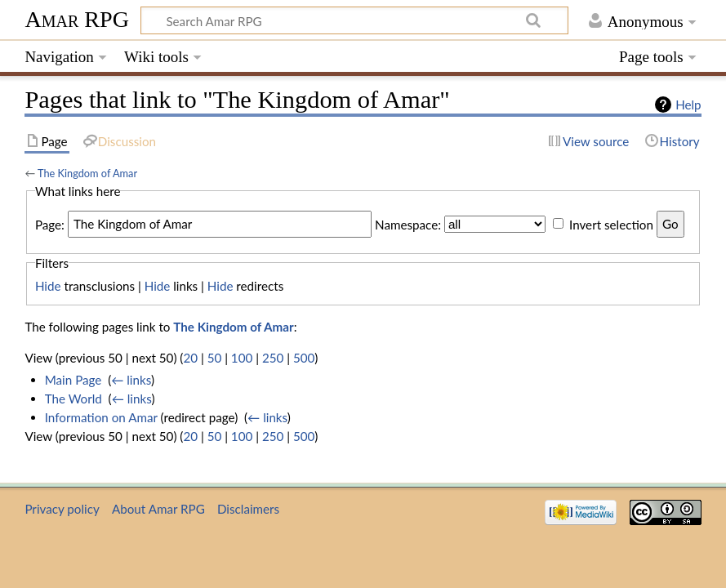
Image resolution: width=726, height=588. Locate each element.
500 (304, 358)
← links (131, 380)
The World (73, 399)
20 (190, 358)
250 (273, 358)
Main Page (73, 380)
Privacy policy (62, 509)
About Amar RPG (158, 509)
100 (242, 358)
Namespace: (408, 224)
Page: (50, 224)
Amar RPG (77, 19)
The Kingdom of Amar (87, 173)
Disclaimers (248, 509)
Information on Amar (101, 417)
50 (215, 358)
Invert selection (611, 224)
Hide (48, 286)
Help (688, 105)
